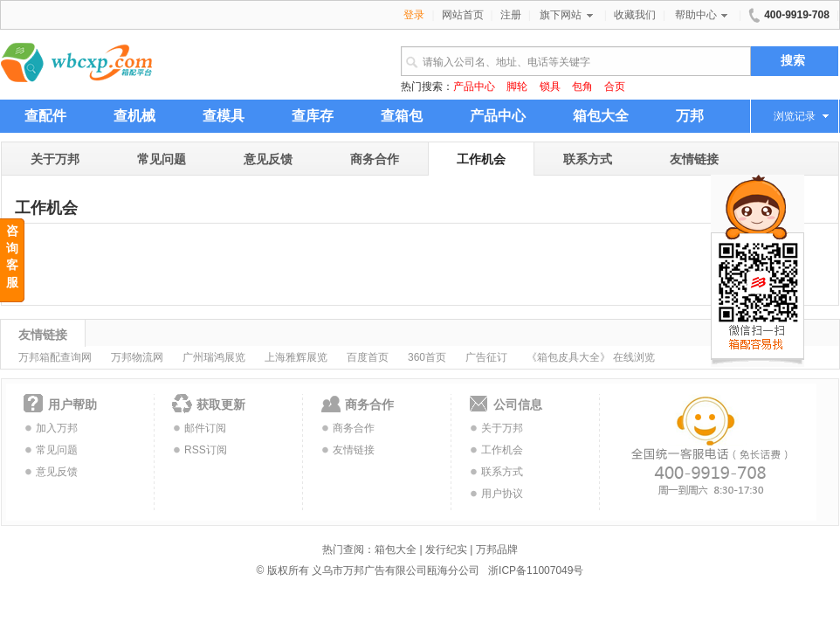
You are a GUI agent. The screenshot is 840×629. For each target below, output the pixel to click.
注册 (511, 15)
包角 (582, 86)
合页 (615, 86)
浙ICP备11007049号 (536, 570)
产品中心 (474, 86)
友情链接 (694, 159)
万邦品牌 (497, 550)
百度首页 (368, 357)
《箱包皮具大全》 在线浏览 (591, 357)
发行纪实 (446, 550)
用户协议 (502, 494)
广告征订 (486, 357)
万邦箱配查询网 (55, 357)
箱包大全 (396, 550)
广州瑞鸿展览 (214, 357)
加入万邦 (57, 428)
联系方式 (588, 159)
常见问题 (162, 159)
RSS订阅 (206, 450)
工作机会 (481, 159)
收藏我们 (635, 15)
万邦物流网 (137, 357)
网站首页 (463, 15)
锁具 (550, 86)
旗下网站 (567, 15)
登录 (414, 15)
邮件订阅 (205, 428)
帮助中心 (702, 15)
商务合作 (375, 159)
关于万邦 (55, 159)
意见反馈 (268, 159)
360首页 (427, 357)
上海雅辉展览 (296, 357)
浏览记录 (795, 116)
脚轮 (517, 86)
